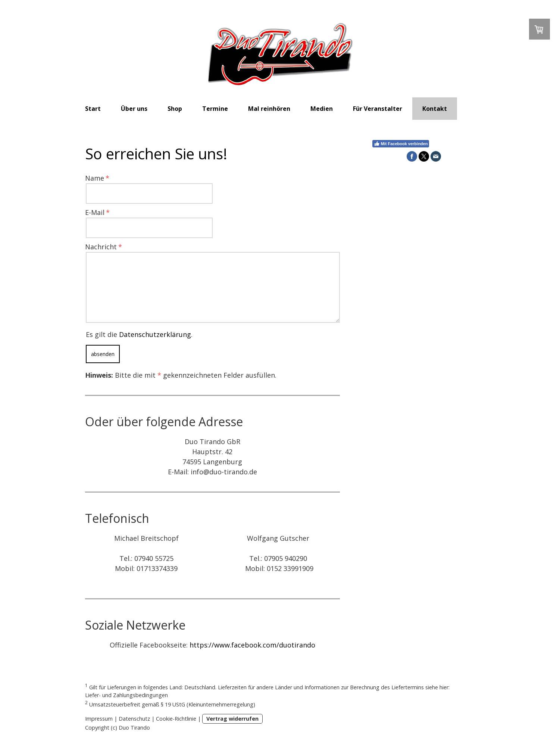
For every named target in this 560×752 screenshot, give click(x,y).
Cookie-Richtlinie (176, 719)
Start (93, 109)
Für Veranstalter (378, 109)
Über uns (134, 109)
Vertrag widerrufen (232, 719)
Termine (215, 109)
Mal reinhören (269, 109)
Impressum (99, 719)
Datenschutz (134, 719)
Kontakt (435, 109)
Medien (322, 109)
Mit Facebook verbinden (401, 144)
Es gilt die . (139, 334)
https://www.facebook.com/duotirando (252, 645)
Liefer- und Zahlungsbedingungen (126, 695)
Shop (175, 109)
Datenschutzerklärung (155, 334)
